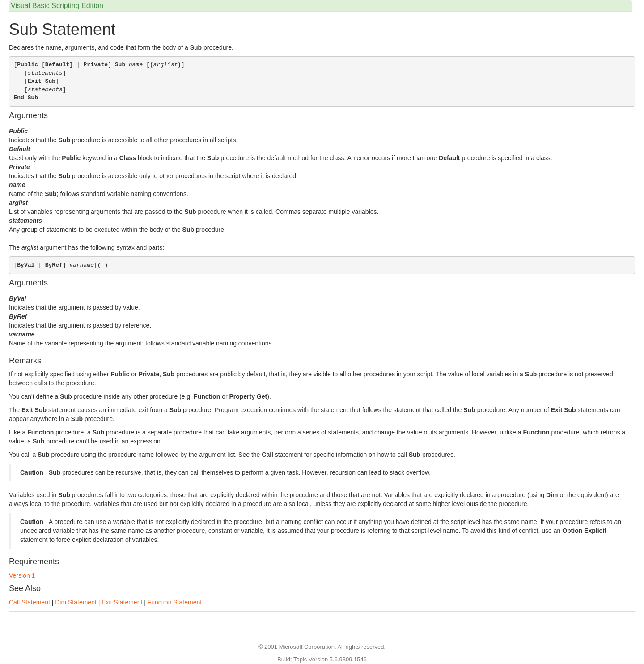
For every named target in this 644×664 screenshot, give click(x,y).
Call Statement (30, 602)
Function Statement (175, 602)
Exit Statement (122, 602)
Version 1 (22, 575)
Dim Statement (76, 602)
